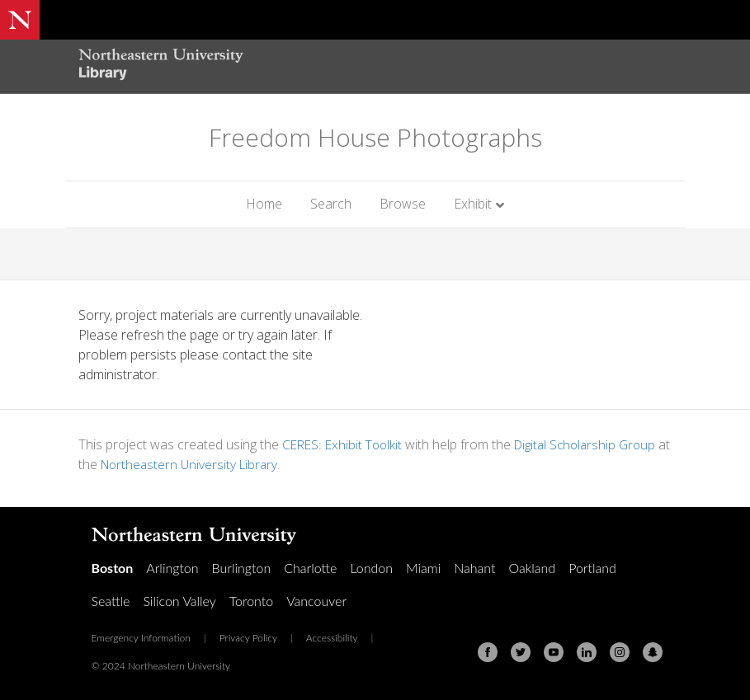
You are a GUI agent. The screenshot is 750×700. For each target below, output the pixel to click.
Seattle (111, 601)
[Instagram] (620, 652)
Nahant (474, 568)
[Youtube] (554, 652)
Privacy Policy (248, 638)
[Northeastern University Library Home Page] (161, 66)
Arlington (172, 568)
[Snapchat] (653, 652)
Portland (592, 568)
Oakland (532, 568)
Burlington (242, 568)
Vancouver (316, 601)
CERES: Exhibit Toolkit (344, 444)
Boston (113, 568)
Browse (403, 204)
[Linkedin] (587, 652)
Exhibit (473, 204)
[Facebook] (488, 652)
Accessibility (332, 638)
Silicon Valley (179, 601)
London (371, 568)
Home (264, 204)
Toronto (251, 601)
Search (331, 204)
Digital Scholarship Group (593, 444)
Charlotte (310, 568)
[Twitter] (521, 652)
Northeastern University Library (208, 464)
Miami (423, 568)
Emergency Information (141, 638)
